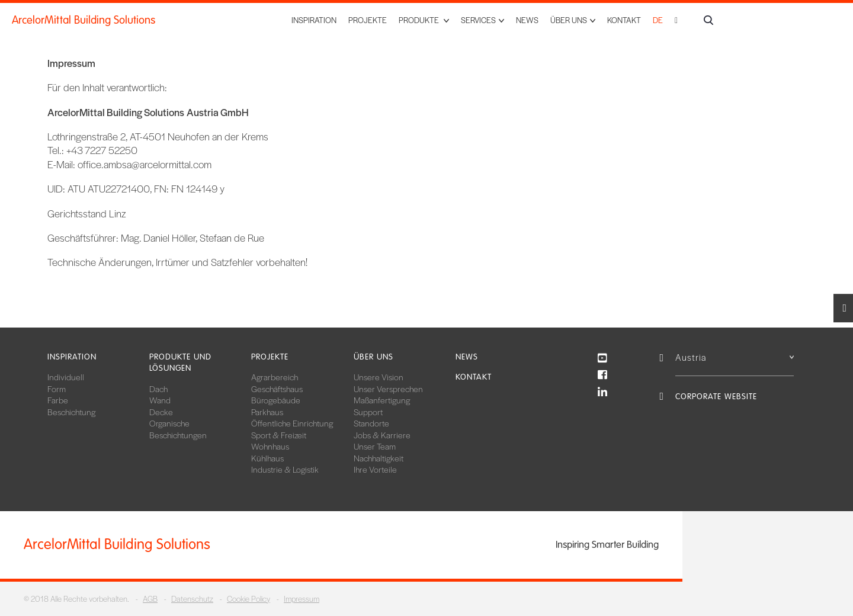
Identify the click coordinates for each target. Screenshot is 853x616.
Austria (735, 357)
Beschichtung (71, 412)
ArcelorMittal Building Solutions (84, 20)
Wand (160, 400)
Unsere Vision (379, 377)
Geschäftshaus (277, 389)
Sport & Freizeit (279, 435)
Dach (158, 389)
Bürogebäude (276, 400)
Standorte (371, 423)
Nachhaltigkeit (379, 458)
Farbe (58, 400)
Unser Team (375, 446)
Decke (161, 412)
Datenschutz (192, 599)
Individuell (66, 377)
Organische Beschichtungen (178, 429)
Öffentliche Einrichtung (292, 423)
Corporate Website (716, 397)
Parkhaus (267, 412)
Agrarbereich (275, 377)
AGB (150, 599)
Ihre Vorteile (375, 469)
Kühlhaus (267, 458)
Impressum (302, 599)
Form (57, 389)
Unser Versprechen (388, 389)
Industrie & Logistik (285, 469)
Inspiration (314, 20)
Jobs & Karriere (382, 435)
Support (368, 412)
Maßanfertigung (382, 400)
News (527, 20)
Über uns (373, 357)
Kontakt (624, 20)
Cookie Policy (248, 599)
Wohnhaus (270, 446)
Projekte (368, 20)
